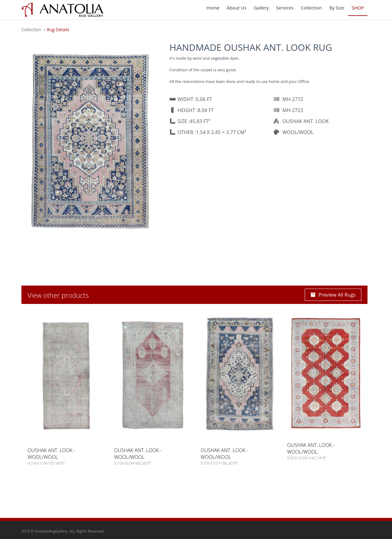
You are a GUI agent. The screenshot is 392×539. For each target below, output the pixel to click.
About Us (236, 8)
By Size (337, 8)
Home (213, 8)
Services (285, 8)
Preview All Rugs (333, 295)
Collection (311, 8)
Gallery (261, 8)
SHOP (358, 8)
